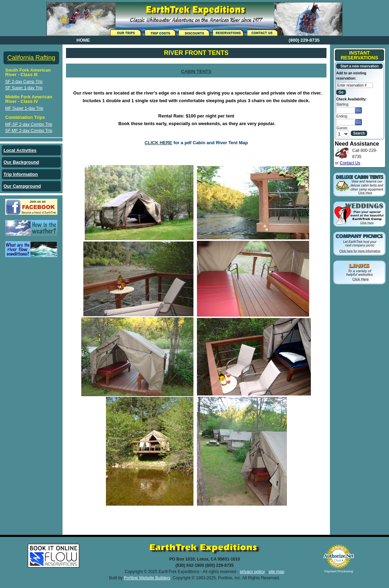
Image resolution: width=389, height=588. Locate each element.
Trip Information (21, 174)
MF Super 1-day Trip (24, 108)
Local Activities (20, 150)
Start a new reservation (359, 66)
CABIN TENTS (196, 71)
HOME (83, 40)
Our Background (21, 162)
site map (276, 572)
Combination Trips (25, 117)
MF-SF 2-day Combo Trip (29, 124)
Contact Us (350, 163)
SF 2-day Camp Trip (24, 82)
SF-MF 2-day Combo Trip (29, 131)
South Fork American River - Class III (28, 72)
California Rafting (31, 58)
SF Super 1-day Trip (24, 88)
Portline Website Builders (147, 578)
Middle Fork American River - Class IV (29, 99)
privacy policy (253, 572)
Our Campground (22, 186)
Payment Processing (339, 571)
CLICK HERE (158, 143)
